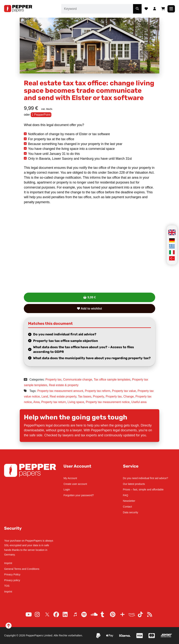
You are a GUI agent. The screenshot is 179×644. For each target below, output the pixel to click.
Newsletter (129, 501)
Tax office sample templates (112, 380)
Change (129, 396)
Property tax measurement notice (108, 402)
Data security (131, 512)
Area (36, 402)
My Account (70, 478)
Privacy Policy (12, 574)
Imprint (8, 563)
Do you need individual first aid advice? (65, 334)
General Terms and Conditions (22, 569)
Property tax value (124, 391)
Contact (127, 507)
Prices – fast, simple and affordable (143, 490)
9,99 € (92, 297)
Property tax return (54, 402)
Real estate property (63, 396)
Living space (76, 402)
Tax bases (85, 396)
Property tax (53, 380)
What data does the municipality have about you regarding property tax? (92, 358)
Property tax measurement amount (60, 391)
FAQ (126, 495)
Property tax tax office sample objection (65, 341)
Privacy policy (12, 580)
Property (99, 396)
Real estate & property (64, 385)
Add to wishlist (89, 309)
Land (45, 396)
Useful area (139, 402)
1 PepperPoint (41, 115)
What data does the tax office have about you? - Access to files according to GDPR (84, 349)
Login (67, 490)
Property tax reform (98, 391)
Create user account (75, 484)
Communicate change (78, 380)
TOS (7, 586)
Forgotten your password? (79, 495)
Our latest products (134, 484)
